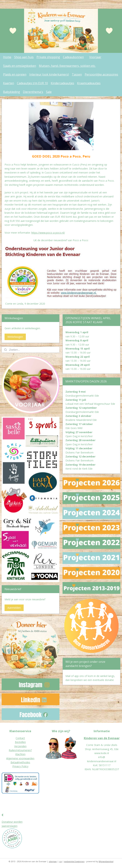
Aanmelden (14, 608)
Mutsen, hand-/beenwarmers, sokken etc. (67, 66)
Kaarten (9, 83)
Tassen (77, 74)
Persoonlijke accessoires (101, 74)
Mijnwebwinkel (106, 861)
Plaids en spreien (15, 74)
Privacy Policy (20, 766)
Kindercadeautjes (62, 83)
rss (60, 861)
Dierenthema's (33, 92)
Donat (5, 822)
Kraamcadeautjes (89, 83)
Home (7, 57)
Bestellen (20, 742)
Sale (49, 92)
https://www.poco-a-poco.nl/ (48, 232)
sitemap (53, 861)
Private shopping (48, 57)
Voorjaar (95, 57)
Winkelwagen (15, 337)
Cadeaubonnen (73, 57)
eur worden (16, 822)
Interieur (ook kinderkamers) (49, 74)
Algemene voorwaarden (20, 758)
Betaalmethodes (20, 762)
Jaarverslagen (10, 826)
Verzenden (20, 746)
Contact (20, 738)
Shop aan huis (24, 57)
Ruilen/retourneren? (20, 750)
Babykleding (12, 92)
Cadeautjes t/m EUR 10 (32, 83)
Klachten (20, 754)
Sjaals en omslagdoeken (20, 66)
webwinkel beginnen (74, 861)
